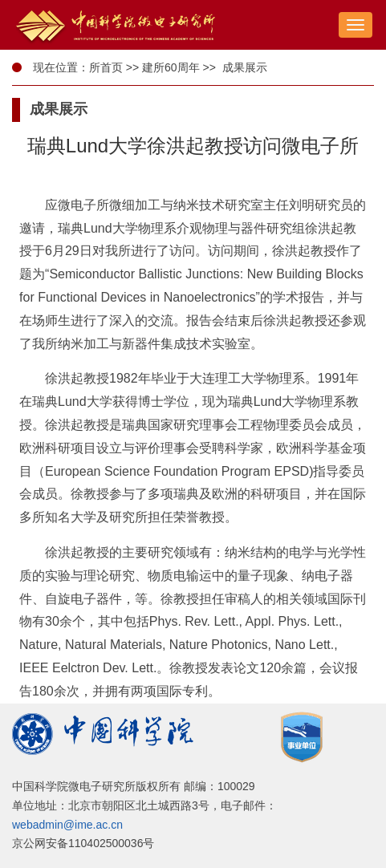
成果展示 (243, 67)
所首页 (106, 67)
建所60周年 (171, 67)
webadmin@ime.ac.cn (67, 825)
